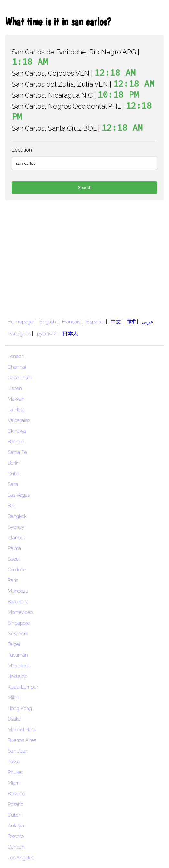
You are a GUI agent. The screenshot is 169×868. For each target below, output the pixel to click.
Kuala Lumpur (23, 687)
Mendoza (18, 591)
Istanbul (16, 538)
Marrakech (19, 666)
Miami (14, 783)
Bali (11, 506)
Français (71, 322)
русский (47, 334)
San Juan (18, 751)
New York (18, 634)
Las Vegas (19, 495)
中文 (116, 322)
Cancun (16, 847)
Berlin (14, 463)
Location (22, 150)
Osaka (14, 719)
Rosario (16, 804)
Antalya (16, 826)
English (48, 322)
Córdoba (17, 570)
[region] (84, 257)
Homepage (21, 322)
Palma (14, 548)
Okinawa (17, 431)
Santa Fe (17, 452)
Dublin (15, 815)
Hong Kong (20, 708)
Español (96, 322)
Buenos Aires (22, 740)
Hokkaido (17, 676)
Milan (14, 698)
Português (19, 334)
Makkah (16, 399)
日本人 (70, 334)
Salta (13, 484)
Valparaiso (19, 420)
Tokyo (14, 762)
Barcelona (18, 602)
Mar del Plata (22, 730)
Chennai (17, 367)
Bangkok (17, 516)
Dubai (14, 474)
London (16, 356)
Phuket (15, 772)
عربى (148, 322)
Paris (13, 580)
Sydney (16, 527)
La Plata (16, 410)
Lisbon (15, 388)
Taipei (14, 644)
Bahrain (16, 442)
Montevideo (20, 612)
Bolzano (16, 794)
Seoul (14, 559)
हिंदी (131, 322)
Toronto (16, 836)
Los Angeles (21, 857)
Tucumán (18, 655)
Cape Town (20, 378)
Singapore (19, 623)
